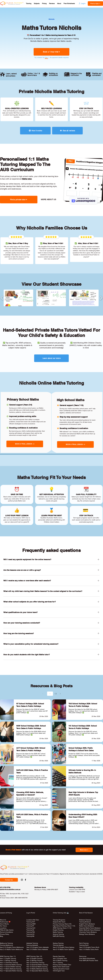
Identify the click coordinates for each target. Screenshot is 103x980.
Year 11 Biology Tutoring (8, 960)
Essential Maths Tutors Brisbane (90, 928)
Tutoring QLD (31, 928)
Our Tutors (3, 926)
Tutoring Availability (76, 887)
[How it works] (35, 131)
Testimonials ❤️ (5, 922)
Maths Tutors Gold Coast (61, 967)
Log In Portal (31, 913)
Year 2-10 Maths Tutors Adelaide (37, 949)
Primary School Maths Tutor (62, 965)
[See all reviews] (67, 131)
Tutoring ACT (31, 922)
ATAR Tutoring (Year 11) (8, 956)
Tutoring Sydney (58, 945)
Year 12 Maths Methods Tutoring (37, 969)
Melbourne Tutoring (6, 943)
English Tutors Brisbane (87, 924)
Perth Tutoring (84, 943)
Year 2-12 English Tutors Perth (89, 947)
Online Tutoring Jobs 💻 (61, 913)
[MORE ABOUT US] (48, 199)
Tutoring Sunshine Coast (61, 969)
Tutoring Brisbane (85, 922)
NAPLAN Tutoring (59, 936)
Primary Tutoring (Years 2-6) (62, 924)
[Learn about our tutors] (51, 358)
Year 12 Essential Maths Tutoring (37, 965)
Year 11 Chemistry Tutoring (9, 963)
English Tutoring (58, 930)
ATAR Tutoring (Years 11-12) (62, 928)
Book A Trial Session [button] (86, 913)
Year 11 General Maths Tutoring (11, 967)
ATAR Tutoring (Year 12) (34, 956)
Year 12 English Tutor (60, 958)
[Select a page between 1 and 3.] (50, 694)
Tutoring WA (30, 936)
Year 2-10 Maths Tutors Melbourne (11, 949)
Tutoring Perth (84, 945)
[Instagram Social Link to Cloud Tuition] (22, 880)
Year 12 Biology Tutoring (34, 960)
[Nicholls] (51, 19)
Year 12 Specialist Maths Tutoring (37, 971)
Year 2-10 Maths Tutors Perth (89, 949)
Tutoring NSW (31, 924)
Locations (3, 928)
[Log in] (82, 3)
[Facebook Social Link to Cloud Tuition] (25, 880)
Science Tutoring (58, 934)
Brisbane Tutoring (85, 920)
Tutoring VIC (30, 934)
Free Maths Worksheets (87, 958)
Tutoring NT (30, 926)
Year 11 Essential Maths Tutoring (11, 965)
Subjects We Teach (59, 922)
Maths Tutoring (58, 932)
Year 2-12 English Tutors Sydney (64, 947)
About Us (3, 920)
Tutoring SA (30, 930)
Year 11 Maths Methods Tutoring (11, 969)
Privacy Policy (5, 934)
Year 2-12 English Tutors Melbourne (12, 947)
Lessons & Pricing (6, 913)
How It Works (4, 924)
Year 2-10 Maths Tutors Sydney (63, 949)
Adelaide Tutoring (32, 943)
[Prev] (43, 694)
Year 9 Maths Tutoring (60, 960)
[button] (29, 3)
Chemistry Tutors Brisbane (88, 932)
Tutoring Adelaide (32, 945)
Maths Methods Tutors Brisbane (90, 930)
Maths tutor (27, 179)
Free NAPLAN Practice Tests (89, 960)
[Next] (60, 694)
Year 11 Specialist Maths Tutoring (11, 971)
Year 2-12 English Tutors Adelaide (38, 947)
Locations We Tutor (33, 920)
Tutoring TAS (31, 932)
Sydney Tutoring (58, 943)
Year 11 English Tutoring (8, 958)
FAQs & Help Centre (7, 930)
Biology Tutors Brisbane (87, 934)
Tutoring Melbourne (6, 945)
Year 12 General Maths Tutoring (37, 967)
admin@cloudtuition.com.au (10, 890)
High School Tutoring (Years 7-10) (64, 926)
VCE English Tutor (59, 971)
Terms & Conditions (6, 932)
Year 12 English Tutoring (34, 958)
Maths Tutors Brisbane (87, 926)
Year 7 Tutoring (58, 963)
